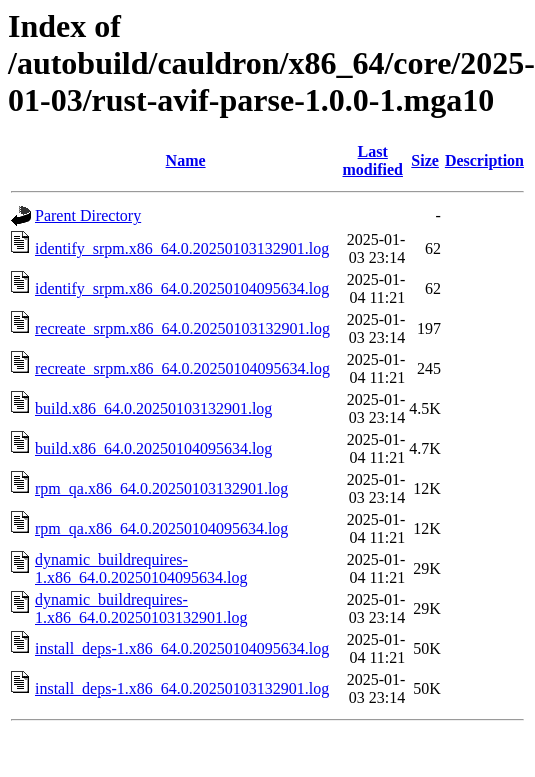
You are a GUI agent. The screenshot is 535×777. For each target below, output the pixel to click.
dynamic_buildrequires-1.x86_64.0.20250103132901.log (141, 608)
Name (186, 160)
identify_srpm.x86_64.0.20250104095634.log (182, 288)
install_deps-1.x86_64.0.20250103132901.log (182, 688)
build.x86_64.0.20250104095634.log (153, 448)
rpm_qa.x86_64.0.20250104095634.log (161, 528)
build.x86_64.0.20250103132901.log (153, 408)
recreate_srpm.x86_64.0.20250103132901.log (182, 328)
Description (484, 160)
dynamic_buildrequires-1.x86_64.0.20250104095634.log (141, 568)
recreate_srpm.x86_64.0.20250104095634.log (182, 368)
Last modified (373, 160)
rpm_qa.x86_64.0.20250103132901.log (161, 488)
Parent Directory (88, 215)
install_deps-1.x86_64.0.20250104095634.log (182, 648)
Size (425, 160)
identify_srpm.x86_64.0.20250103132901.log (182, 248)
